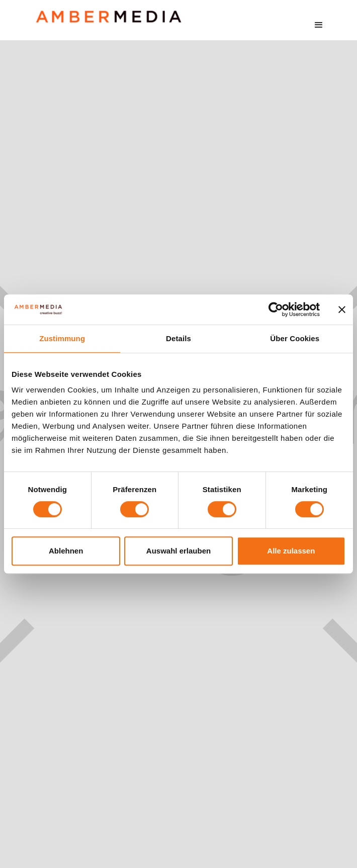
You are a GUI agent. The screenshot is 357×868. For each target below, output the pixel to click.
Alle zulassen (291, 551)
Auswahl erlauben (178, 551)
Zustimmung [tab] (62, 338)
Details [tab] (178, 338)
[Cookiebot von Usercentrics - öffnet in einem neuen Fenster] (276, 309)
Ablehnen (66, 551)
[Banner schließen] (342, 309)
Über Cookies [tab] (295, 338)
